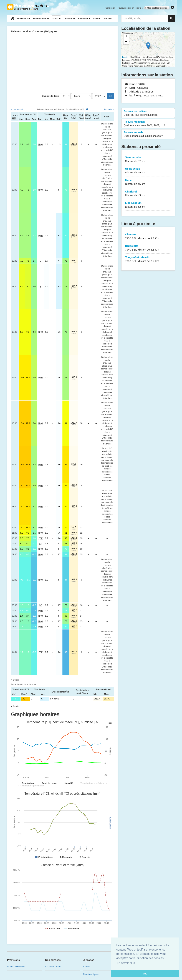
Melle (148, 182)
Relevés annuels (148, 134)
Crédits (87, 967)
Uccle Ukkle (148, 171)
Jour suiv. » (109, 109)
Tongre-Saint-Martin (148, 259)
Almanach (84, 19)
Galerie (97, 19)
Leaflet (125, 57)
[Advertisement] (62, 64)
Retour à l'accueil (28, 7)
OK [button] (145, 974)
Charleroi (148, 194)
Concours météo (53, 967)
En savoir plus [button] (126, 963)
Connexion (110, 8)
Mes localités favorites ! (157, 8)
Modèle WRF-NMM (16, 967)
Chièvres (148, 237)
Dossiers (69, 19)
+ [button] (126, 36)
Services (108, 19)
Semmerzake (148, 159)
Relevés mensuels (148, 124)
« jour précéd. (17, 109)
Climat (56, 19)
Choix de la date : (50, 96)
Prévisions (24, 19)
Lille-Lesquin (148, 205)
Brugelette (148, 248)
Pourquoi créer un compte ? (130, 8)
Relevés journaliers (148, 113)
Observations (41, 19)
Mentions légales (91, 974)
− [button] (126, 42)
